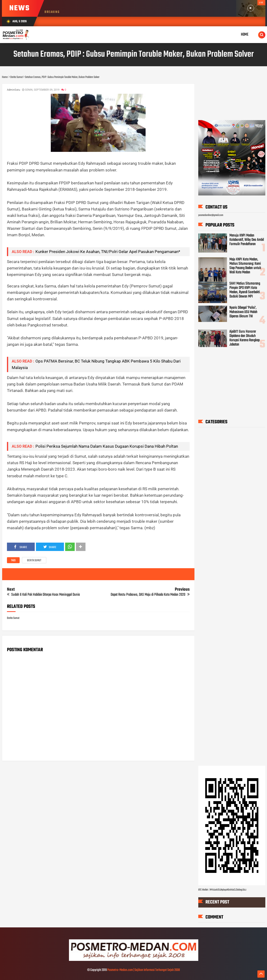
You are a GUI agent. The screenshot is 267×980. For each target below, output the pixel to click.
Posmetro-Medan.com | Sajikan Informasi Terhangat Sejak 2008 (144, 970)
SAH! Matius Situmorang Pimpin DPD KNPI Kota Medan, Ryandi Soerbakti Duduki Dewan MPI (245, 290)
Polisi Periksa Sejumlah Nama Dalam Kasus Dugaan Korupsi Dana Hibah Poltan (107, 446)
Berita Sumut (34, 561)
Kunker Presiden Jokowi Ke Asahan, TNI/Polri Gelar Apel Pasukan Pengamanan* (108, 252)
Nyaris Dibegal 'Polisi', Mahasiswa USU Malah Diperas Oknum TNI (243, 312)
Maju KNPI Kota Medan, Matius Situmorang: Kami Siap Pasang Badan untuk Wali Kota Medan (245, 266)
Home (245, 35)
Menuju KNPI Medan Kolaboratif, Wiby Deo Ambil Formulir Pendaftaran (247, 240)
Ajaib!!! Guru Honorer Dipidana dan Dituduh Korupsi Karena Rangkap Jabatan (244, 338)
